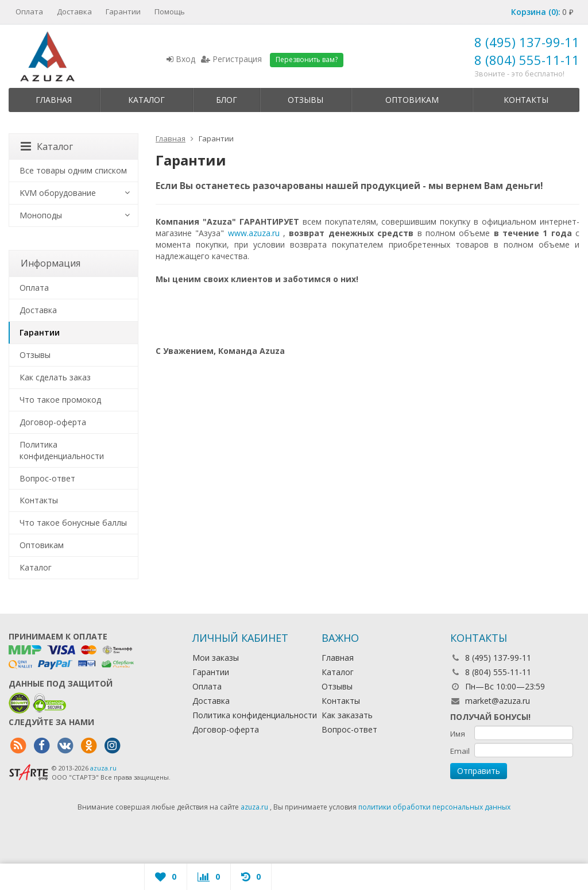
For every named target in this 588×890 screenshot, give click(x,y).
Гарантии (123, 11)
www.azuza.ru (254, 233)
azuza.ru (103, 768)
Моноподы (41, 215)
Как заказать (347, 715)
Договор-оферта (53, 422)
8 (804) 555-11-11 (527, 60)
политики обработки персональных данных (434, 807)
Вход (181, 59)
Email (460, 751)
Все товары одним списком (73, 170)
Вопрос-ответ (47, 478)
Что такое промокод (60, 400)
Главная (54, 100)
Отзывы (305, 100)
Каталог (146, 100)
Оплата (29, 11)
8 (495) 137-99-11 (527, 42)
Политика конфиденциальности (62, 450)
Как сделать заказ (55, 377)
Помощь (170, 11)
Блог (227, 100)
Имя (458, 734)
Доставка (74, 11)
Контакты (526, 100)
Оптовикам (412, 100)
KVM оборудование (58, 193)
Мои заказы (216, 658)
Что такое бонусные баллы (73, 523)
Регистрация (231, 59)
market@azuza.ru (498, 701)
